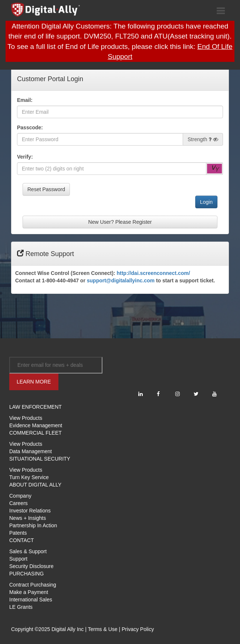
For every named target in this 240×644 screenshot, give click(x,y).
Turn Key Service (29, 477)
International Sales (31, 600)
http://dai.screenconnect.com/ (153, 273)
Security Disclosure (31, 566)
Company (20, 496)
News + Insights (28, 518)
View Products (26, 418)
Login (206, 202)
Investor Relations (30, 511)
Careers (18, 503)
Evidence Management (36, 425)
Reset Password (46, 189)
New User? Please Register (120, 222)
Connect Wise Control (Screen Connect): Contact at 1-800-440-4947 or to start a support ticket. (115, 277)
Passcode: (30, 127)
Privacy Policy (138, 629)
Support (18, 559)
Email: (25, 100)
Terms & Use (102, 629)
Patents (18, 533)
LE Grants (21, 607)
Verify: (25, 157)
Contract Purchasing (33, 585)
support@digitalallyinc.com (121, 280)
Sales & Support (28, 551)
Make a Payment (29, 592)
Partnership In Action (33, 525)
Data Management (31, 451)
